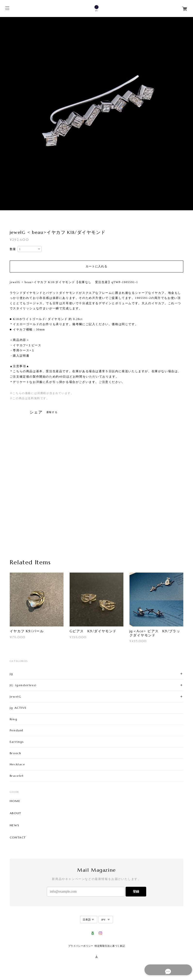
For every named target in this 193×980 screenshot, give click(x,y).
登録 (136, 891)
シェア (36, 412)
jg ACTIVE (18, 708)
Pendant (17, 730)
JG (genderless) (23, 685)
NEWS (14, 825)
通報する (52, 412)
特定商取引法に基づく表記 (110, 946)
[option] (96, 114)
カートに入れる (96, 266)
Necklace (17, 764)
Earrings (17, 742)
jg (11, 674)
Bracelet (17, 776)
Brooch (16, 753)
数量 (13, 249)
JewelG (16, 697)
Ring (13, 719)
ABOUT (16, 813)
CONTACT (18, 837)
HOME (15, 801)
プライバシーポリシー (81, 946)
